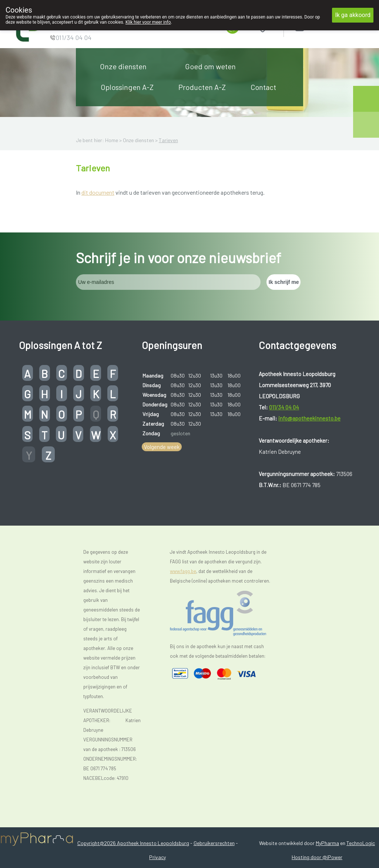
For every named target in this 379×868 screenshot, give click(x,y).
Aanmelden (326, 26)
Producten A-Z (202, 87)
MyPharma (327, 843)
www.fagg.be (183, 571)
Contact (263, 87)
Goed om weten (210, 66)
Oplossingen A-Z (127, 87)
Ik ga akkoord (353, 15)
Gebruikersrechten (214, 843)
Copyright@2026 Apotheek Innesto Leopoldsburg (133, 843)
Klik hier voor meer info (148, 22)
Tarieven (168, 140)
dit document (98, 192)
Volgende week (162, 447)
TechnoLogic (361, 843)
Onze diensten (123, 66)
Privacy (157, 857)
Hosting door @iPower (317, 857)
